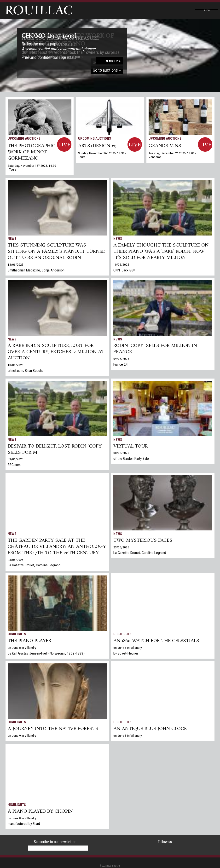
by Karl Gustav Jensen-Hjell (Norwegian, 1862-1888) (46, 653)
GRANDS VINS (165, 146)
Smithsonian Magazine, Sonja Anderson (36, 270)
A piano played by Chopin (40, 811)
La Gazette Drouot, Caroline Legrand (34, 565)
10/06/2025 (121, 264)
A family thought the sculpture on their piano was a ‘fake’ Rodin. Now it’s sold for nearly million (161, 252)
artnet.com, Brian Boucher (26, 371)
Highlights (17, 634)
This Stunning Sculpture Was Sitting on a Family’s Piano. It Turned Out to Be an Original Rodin (57, 252)
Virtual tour (131, 446)
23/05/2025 (16, 560)
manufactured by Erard (24, 824)
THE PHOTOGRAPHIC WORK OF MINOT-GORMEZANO (32, 152)
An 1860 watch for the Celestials (156, 641)
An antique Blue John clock (150, 729)
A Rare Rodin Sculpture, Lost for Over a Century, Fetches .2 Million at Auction (56, 352)
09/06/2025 (121, 359)
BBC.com (14, 465)
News (12, 239)
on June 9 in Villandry (22, 736)
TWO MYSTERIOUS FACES (143, 540)
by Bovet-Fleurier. (126, 653)
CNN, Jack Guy (124, 270)
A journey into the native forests (53, 729)
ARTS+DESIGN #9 (97, 146)
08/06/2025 (121, 453)
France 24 (121, 364)
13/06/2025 (16, 264)
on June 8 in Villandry (22, 648)
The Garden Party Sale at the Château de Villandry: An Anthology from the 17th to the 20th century (57, 547)
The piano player (29, 641)
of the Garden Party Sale (131, 459)
